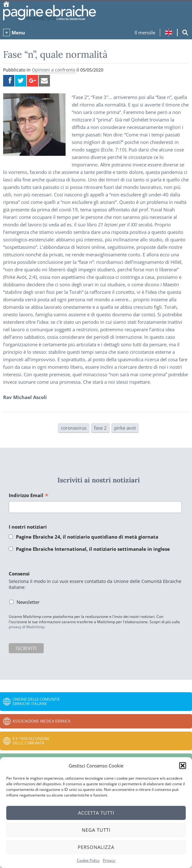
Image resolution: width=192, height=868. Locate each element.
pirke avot (125, 428)
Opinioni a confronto (54, 70)
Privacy (109, 860)
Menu (18, 32)
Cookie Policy (88, 860)
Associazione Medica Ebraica (42, 721)
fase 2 (100, 428)
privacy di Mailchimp (27, 627)
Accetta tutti (96, 813)
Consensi (19, 574)
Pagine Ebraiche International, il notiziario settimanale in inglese (93, 549)
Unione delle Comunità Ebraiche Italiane (36, 701)
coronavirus (74, 428)
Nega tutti (96, 830)
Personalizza (96, 847)
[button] (183, 766)
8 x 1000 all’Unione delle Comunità (31, 741)
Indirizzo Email (29, 496)
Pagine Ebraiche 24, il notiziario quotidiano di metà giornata (87, 537)
